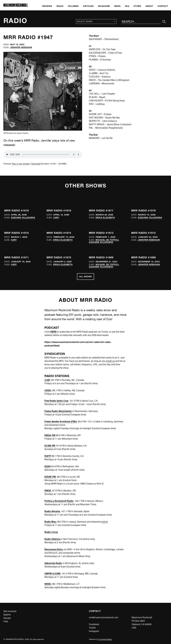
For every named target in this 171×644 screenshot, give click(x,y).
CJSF (47, 380)
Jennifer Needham (21, 47)
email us (110, 361)
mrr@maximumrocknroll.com (104, 617)
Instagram (94, 631)
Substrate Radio (53, 563)
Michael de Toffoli (107, 240)
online (105, 522)
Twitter (92, 628)
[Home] (16, 6)
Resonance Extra (54, 549)
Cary (56, 217)
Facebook (94, 624)
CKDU (48, 390)
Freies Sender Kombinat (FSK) (61, 421)
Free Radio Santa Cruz (56, 401)
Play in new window (21, 164)
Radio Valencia (52, 539)
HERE (53, 332)
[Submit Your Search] (164, 22)
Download (36, 164)
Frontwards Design (105, 639)
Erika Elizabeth (105, 217)
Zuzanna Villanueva (23, 217)
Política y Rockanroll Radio (59, 501)
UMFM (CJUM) (52, 574)
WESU (48, 584)
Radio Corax (51, 532)
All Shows (85, 276)
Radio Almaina (52, 511)
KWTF (48, 456)
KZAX (48, 466)
